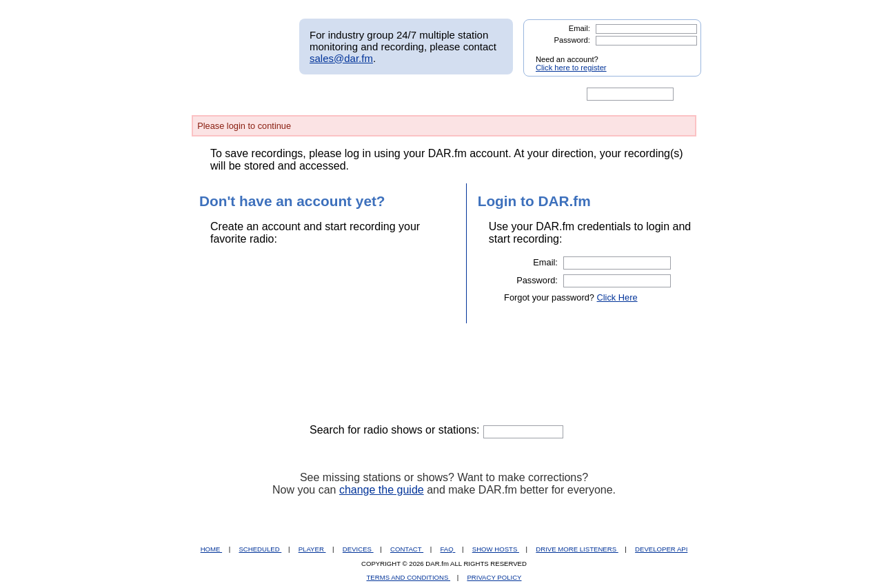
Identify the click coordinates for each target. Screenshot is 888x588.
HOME (211, 549)
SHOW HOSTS (496, 549)
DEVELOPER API (661, 549)
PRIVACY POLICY (494, 577)
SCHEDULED (260, 549)
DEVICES (358, 549)
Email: (579, 28)
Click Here (617, 297)
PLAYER (312, 549)
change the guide (382, 490)
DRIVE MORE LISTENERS (577, 549)
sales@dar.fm (341, 58)
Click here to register (571, 68)
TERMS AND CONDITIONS (409, 577)
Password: (572, 40)
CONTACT (407, 549)
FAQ (448, 549)
